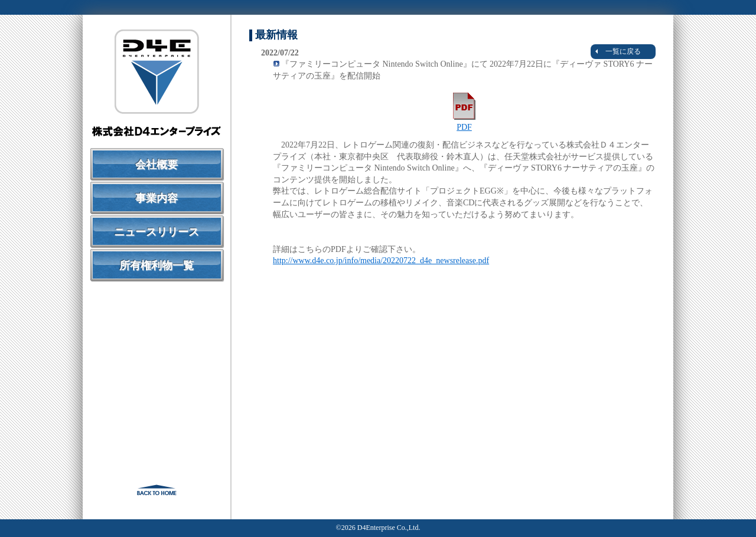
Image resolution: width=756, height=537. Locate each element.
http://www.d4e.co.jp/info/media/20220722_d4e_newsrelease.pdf (381, 261)
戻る (157, 490)
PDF (465, 123)
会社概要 (157, 165)
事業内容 (157, 198)
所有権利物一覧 (157, 266)
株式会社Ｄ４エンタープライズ (157, 83)
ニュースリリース (157, 232)
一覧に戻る (618, 51)
